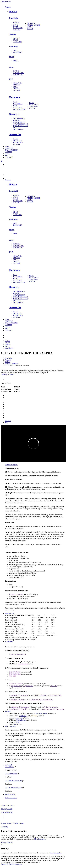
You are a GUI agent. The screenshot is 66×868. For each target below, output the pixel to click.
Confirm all (5, 864)
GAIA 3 (16, 22)
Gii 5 (15, 102)
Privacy (10, 823)
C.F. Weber (34, 716)
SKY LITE (17, 128)
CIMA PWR (17, 83)
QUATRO (17, 120)
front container (23, 664)
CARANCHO (18, 28)
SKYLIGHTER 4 (19, 109)
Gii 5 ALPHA (18, 104)
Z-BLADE (17, 90)
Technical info (10, 613)
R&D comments (10, 726)
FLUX (15, 87)
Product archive (10, 794)
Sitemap (3, 823)
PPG (11, 79)
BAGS (16, 139)
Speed (12, 57)
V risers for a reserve (16, 594)
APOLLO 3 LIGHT (33, 25)
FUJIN (16, 40)
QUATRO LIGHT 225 (21, 126)
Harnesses (15, 97)
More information (40, 839)
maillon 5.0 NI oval (17, 700)
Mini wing (13, 46)
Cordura (22, 716)
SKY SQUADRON (11, 150)
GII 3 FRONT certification (14, 781)
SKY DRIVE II (18, 129)
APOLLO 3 (31, 23)
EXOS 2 (30, 27)
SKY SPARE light (15, 674)
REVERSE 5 (18, 107)
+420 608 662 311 (7, 812)
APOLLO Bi (18, 42)
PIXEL (16, 61)
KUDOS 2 (17, 30)
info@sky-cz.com (7, 809)
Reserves (14, 114)
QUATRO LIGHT (19, 122)
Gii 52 (15, 106)
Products (8, 7)
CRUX (31, 103)
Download (8, 765)
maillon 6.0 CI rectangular (20, 695)
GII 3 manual (9, 767)
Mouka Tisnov (21, 720)
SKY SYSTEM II (15, 672)
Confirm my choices (15, 864)
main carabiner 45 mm (18, 654)
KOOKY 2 (17, 71)
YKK (17, 722)
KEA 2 (16, 26)
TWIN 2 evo (33, 106)
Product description (11, 465)
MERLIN (30, 29)
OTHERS (16, 144)
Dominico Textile (41, 713)
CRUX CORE (34, 105)
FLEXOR (16, 85)
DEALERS (9, 152)
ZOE (15, 50)
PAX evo (32, 108)
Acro (11, 67)
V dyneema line (28, 686)
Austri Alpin (19, 718)
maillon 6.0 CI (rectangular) (20, 707)
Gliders (13, 11)
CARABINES (18, 142)
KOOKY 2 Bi (18, 75)
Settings (4, 842)
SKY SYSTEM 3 (19, 118)
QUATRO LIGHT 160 (21, 124)
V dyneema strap (16, 686)
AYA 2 (16, 24)
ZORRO (16, 89)
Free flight (13, 18)
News (7, 146)
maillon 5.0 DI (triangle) (19, 709)
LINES (7, 154)
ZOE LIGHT (18, 52)
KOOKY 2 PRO (19, 73)
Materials (8, 711)
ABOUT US (9, 148)
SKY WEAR (18, 141)
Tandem (13, 34)
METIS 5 (16, 38)
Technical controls (11, 798)
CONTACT (9, 157)
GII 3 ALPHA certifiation (13, 787)
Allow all (9, 842)
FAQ (6, 155)
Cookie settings (18, 823)
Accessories (15, 134)
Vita (15, 724)
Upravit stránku (6, 2)
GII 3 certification (11, 774)
